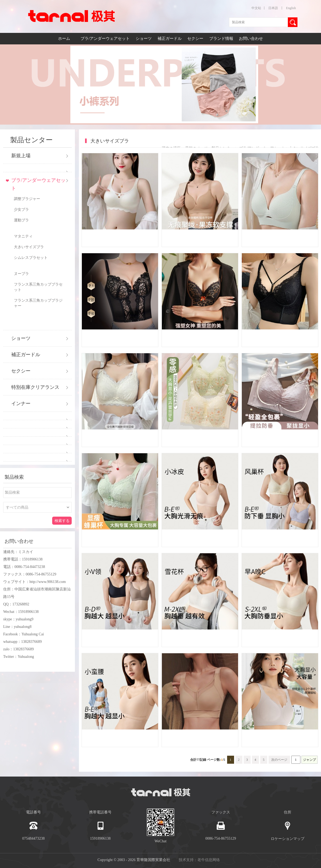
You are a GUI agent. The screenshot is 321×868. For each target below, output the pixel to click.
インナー (21, 404)
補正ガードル (170, 39)
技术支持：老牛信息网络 (199, 860)
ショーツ (144, 39)
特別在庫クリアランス (35, 387)
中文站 (256, 8)
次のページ (279, 760)
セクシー (196, 39)
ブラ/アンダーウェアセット (106, 39)
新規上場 (21, 156)
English (291, 8)
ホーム (64, 39)
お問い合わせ (251, 39)
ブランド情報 (221, 39)
